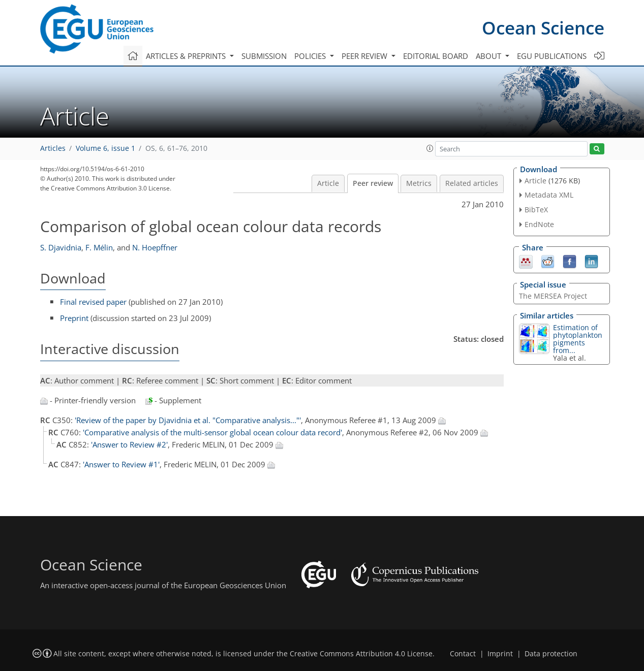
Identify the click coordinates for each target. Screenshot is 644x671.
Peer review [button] (365, 56)
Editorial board (436, 56)
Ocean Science (543, 28)
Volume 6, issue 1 (105, 148)
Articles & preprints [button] (187, 56)
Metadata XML (549, 195)
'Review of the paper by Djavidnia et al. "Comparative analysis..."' (188, 420)
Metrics (419, 183)
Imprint (500, 654)
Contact (463, 654)
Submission (264, 56)
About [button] (489, 56)
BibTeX (536, 210)
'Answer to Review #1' (121, 464)
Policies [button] (311, 56)
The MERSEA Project (553, 296)
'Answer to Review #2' (129, 444)
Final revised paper (93, 302)
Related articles (472, 183)
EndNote (539, 224)
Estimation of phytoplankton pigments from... (578, 339)
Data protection (551, 654)
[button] (430, 148)
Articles (53, 148)
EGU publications (552, 56)
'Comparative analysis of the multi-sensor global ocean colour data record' (212, 432)
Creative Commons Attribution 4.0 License (361, 654)
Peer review (373, 183)
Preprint (74, 318)
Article (328, 183)
